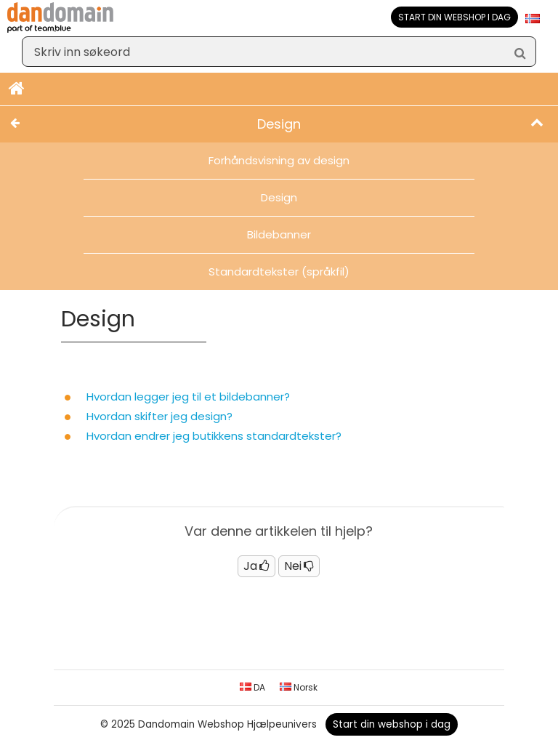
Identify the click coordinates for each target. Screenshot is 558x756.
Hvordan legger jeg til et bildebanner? (188, 397)
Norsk (299, 687)
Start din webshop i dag (454, 17)
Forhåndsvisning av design (279, 160)
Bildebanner (279, 234)
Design (279, 197)
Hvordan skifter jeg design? (159, 416)
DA (252, 687)
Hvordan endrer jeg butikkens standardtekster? (214, 436)
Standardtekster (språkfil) (279, 272)
